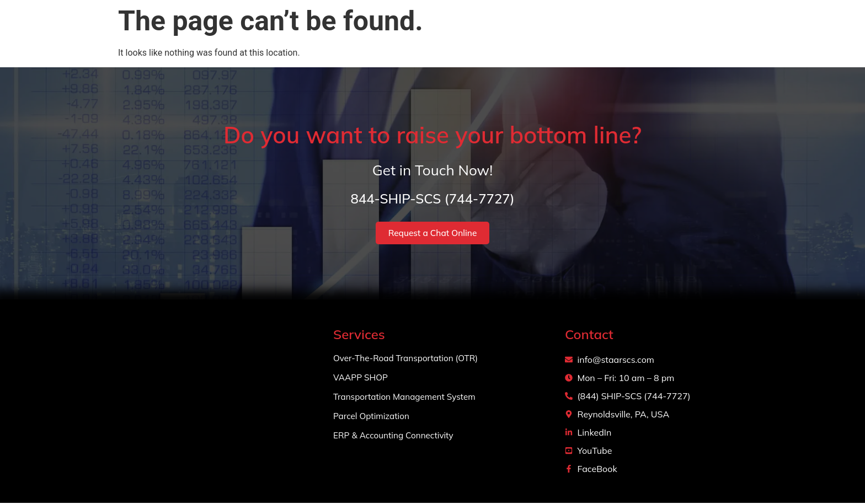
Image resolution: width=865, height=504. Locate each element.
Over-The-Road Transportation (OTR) (409, 360)
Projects (642, 33)
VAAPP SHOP (362, 379)
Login (749, 33)
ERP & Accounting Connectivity (396, 437)
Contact (699, 33)
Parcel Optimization (373, 417)
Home (465, 33)
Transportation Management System (408, 398)
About (513, 33)
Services (575, 33)
